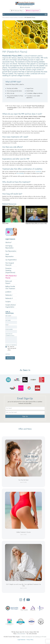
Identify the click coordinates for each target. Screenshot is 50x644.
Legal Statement (21, 640)
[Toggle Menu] (46, 14)
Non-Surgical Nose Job (10, 264)
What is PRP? (5, 224)
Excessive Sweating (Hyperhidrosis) (10, 270)
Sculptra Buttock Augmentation (11, 306)
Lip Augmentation (11, 260)
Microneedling (20, 173)
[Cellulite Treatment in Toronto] (23, 510)
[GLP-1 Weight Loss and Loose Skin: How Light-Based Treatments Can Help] (23, 562)
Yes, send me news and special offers (12, 348)
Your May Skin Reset (23, 480)
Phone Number (9, 329)
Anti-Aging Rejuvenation (10, 247)
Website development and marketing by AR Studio (34, 637)
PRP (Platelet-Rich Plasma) (11, 277)
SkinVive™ (9, 242)
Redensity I (9, 295)
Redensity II (9, 298)
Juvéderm (8, 292)
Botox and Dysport (9, 282)
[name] (25, 408)
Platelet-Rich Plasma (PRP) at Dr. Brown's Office (36, 224)
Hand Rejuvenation (10, 255)
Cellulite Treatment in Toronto (23, 532)
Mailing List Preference (11, 345)
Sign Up (25, 416)
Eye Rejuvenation (11, 251)
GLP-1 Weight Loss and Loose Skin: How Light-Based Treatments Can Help (23, 585)
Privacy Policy (30, 640)
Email (7, 325)
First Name (8, 316)
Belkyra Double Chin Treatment (10, 287)
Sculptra (8, 302)
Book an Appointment (33, 11)
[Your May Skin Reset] (23, 458)
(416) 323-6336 (25, 7)
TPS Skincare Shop (17, 11)
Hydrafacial (38, 172)
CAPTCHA (8, 354)
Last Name (8, 320)
